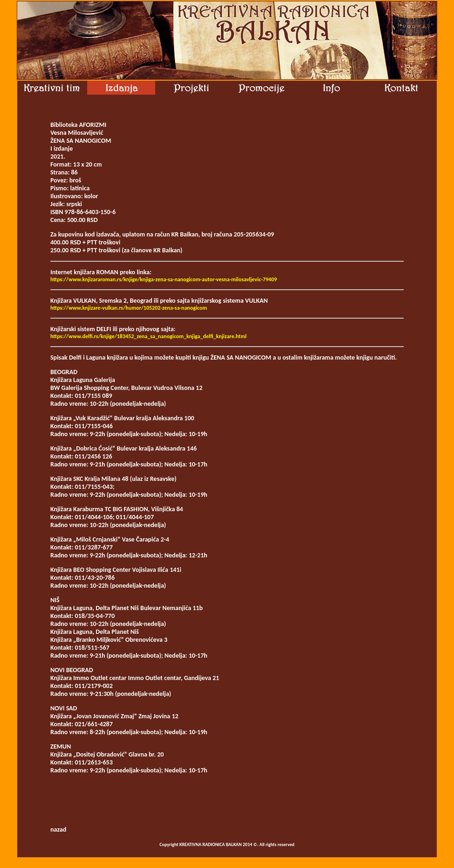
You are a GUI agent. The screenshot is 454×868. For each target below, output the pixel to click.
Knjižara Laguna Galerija (83, 380)
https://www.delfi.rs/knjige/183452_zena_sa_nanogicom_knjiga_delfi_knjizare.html (148, 336)
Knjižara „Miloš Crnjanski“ (85, 539)
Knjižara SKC (67, 479)
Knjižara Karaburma (77, 509)
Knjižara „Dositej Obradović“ (89, 754)
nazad (58, 830)
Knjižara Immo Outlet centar (88, 678)
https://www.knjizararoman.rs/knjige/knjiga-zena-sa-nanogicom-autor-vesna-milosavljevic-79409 (164, 279)
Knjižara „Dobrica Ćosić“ (83, 448)
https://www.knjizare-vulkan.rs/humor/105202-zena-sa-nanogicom (129, 308)
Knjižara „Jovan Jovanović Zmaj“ (94, 716)
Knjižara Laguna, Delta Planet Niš (95, 608)
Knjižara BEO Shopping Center (90, 570)
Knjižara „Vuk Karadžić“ (82, 418)
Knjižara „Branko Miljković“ (87, 640)
